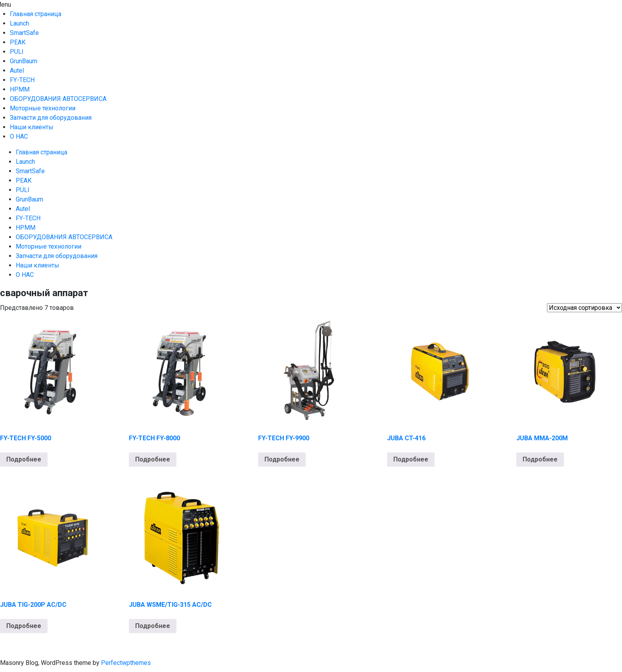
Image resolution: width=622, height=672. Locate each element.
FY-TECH (22, 80)
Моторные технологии (43, 108)
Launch (19, 23)
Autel (17, 70)
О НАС (19, 136)
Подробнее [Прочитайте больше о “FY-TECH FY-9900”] (282, 459)
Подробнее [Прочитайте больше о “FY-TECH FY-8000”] (153, 459)
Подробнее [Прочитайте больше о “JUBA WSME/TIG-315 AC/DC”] (153, 626)
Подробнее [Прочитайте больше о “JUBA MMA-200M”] (540, 459)
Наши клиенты (32, 127)
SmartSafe (24, 33)
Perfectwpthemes (126, 663)
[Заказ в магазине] (584, 308)
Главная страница (36, 14)
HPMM (20, 89)
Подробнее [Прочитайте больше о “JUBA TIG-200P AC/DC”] (24, 626)
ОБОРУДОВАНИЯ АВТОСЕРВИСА (58, 99)
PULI (17, 52)
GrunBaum (24, 61)
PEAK (18, 42)
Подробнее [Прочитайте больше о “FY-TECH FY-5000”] (24, 459)
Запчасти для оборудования (51, 118)
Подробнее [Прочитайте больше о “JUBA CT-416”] (411, 459)
